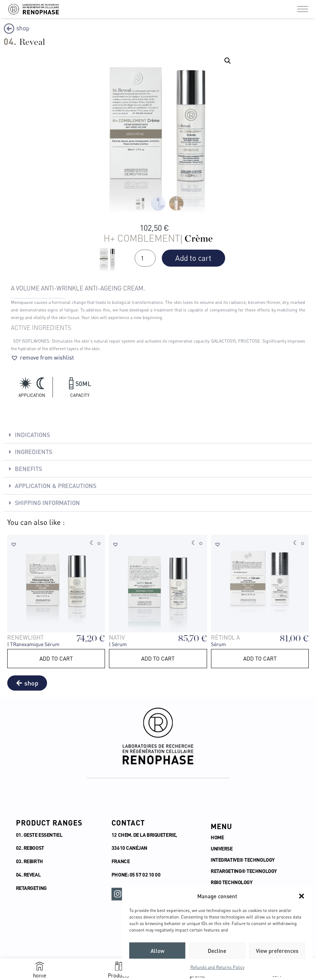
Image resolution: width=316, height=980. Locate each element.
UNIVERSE (222, 849)
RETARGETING (31, 888)
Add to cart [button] (56, 658)
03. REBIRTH (30, 861)
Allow (157, 951)
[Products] (119, 966)
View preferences (277, 951)
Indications (32, 435)
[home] (40, 966)
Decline (217, 951)
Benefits (28, 469)
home (40, 975)
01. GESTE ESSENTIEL (39, 835)
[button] (302, 896)
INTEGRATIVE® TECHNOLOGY (243, 860)
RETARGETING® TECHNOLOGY (244, 871)
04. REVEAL (28, 875)
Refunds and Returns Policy (217, 967)
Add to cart (193, 258)
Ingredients (33, 452)
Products (118, 975)
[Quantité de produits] (145, 258)
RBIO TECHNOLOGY (232, 882)
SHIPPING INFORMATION (47, 503)
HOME (217, 837)
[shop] (9, 29)
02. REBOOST (30, 848)
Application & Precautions (56, 486)
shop (23, 28)
